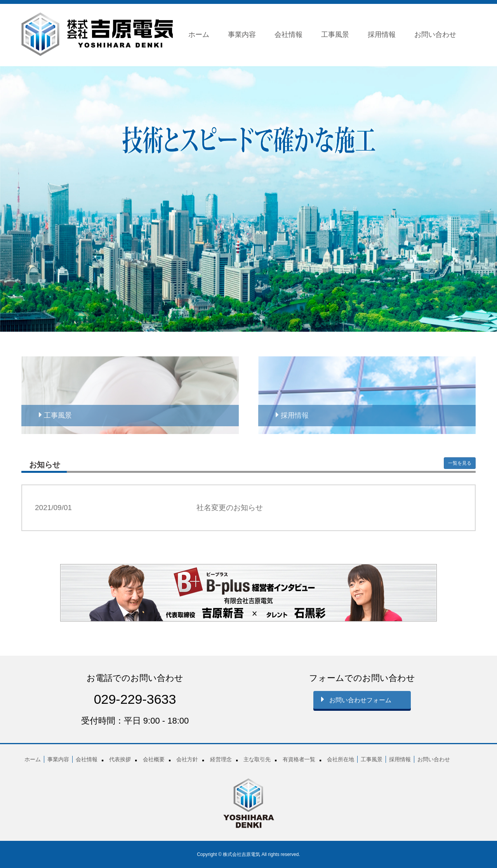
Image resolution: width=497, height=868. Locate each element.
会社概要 (154, 759)
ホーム (199, 35)
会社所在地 (341, 759)
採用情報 (382, 35)
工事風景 (335, 35)
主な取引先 (257, 759)
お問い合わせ (435, 35)
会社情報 (288, 35)
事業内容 (242, 35)
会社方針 (187, 759)
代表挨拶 (120, 759)
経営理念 (221, 759)
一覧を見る (460, 463)
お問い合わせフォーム (356, 699)
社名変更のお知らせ (230, 508)
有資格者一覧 (299, 759)
